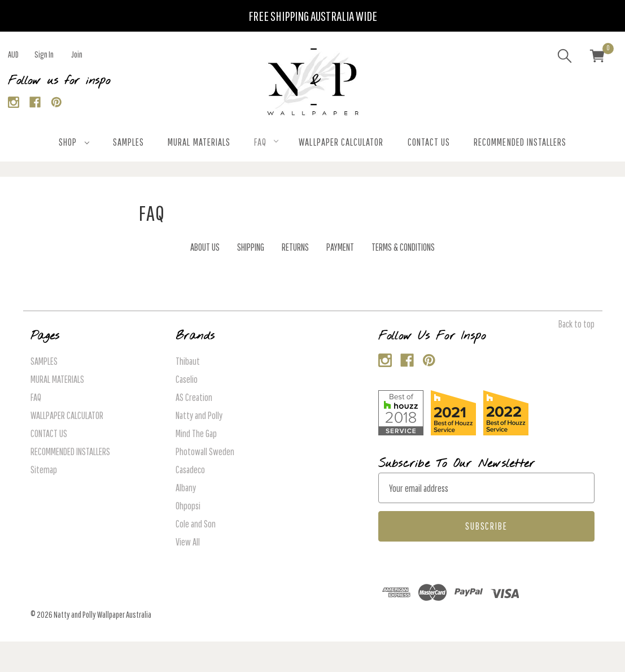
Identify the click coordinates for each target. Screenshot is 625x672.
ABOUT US (205, 247)
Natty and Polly (199, 415)
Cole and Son (196, 524)
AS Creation (194, 397)
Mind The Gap (196, 433)
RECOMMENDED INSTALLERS (520, 142)
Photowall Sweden (205, 451)
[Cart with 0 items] (597, 58)
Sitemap (44, 470)
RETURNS (295, 247)
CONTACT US (429, 142)
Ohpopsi (188, 506)
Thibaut (188, 361)
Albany (186, 488)
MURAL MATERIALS (199, 142)
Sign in (44, 54)
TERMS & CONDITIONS (403, 247)
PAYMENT (340, 247)
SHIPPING (251, 247)
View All (188, 542)
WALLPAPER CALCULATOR (341, 142)
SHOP (74, 142)
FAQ (266, 142)
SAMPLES (128, 142)
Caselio (187, 379)
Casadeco (190, 470)
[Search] (565, 58)
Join (77, 54)
